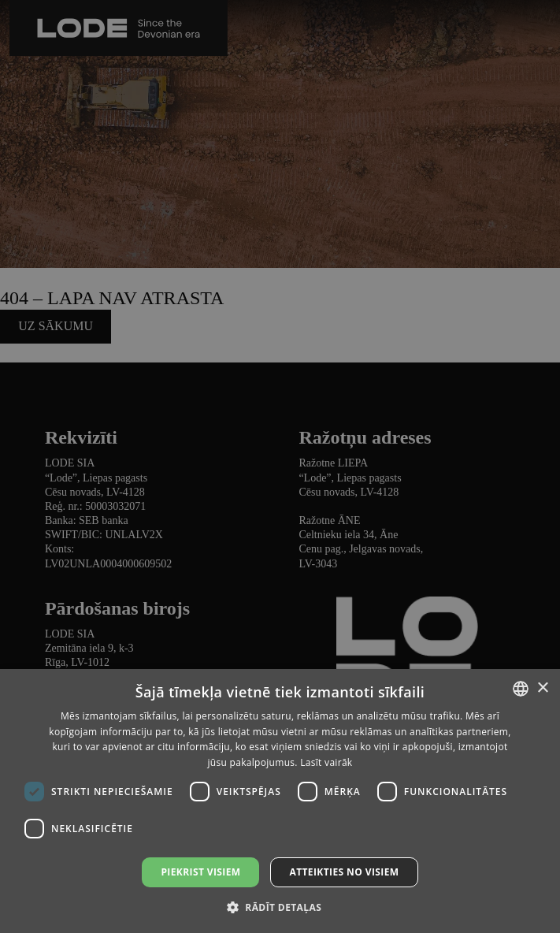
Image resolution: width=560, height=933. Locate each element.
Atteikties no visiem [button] (344, 872)
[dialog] (280, 466)
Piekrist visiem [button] (200, 872)
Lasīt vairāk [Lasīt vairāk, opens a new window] (326, 762)
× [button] (542, 688)
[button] (280, 907)
